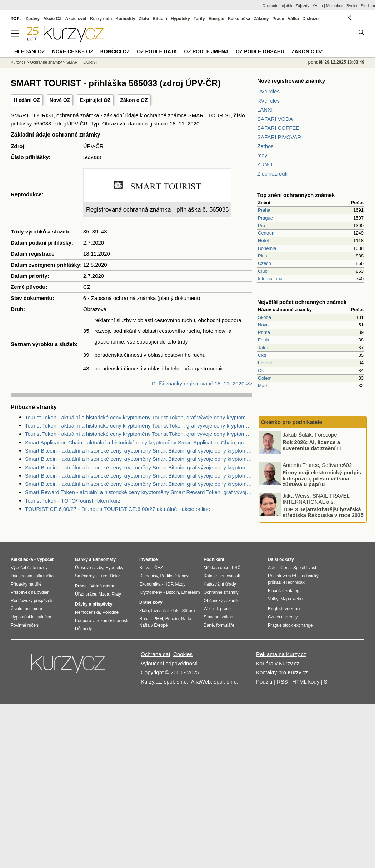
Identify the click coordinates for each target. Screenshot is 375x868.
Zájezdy (302, 6)
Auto (272, 568)
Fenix (264, 340)
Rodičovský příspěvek (32, 601)
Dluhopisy (149, 576)
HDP (169, 584)
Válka (293, 19)
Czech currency (283, 617)
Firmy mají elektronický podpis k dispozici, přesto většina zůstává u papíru (322, 478)
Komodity (125, 19)
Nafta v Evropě (153, 625)
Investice (148, 559)
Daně (209, 625)
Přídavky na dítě (26, 584)
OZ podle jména (206, 51)
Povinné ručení (25, 625)
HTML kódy (306, 682)
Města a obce (216, 568)
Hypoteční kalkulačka (31, 617)
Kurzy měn (101, 19)
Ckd (262, 355)
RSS (282, 682)
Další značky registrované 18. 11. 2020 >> (202, 383)
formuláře (225, 625)
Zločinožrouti (272, 174)
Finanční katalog (284, 591)
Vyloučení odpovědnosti (169, 663)
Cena (286, 568)
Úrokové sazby (89, 568)
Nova (263, 325)
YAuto (318, 6)
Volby (273, 599)
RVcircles (268, 91)
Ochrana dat (156, 654)
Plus (262, 256)
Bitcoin (160, 19)
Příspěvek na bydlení (31, 592)
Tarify (199, 19)
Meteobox (335, 6)
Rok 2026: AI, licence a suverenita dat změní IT (312, 445)
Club (263, 271)
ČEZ (159, 568)
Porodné (111, 612)
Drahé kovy (151, 602)
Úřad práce (86, 594)
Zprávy (33, 19)
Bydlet (352, 6)
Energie (216, 19)
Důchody (83, 629)
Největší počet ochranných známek (302, 302)
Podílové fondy (174, 576)
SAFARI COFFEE (278, 128)
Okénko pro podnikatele (292, 422)
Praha (264, 210)
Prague (265, 218)
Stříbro (188, 611)
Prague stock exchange (290, 625)
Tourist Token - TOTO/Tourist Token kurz (73, 501)
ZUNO (265, 164)
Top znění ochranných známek (296, 195)
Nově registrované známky (291, 81)
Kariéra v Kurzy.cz (278, 663)
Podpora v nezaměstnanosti (102, 621)
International (271, 279)
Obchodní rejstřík (277, 6)
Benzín (172, 619)
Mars (263, 386)
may (262, 155)
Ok (261, 371)
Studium (368, 6)
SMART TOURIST (82, 62)
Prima (264, 332)
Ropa (144, 619)
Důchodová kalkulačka (32, 576)
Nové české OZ (73, 51)
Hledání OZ (27, 100)
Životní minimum (26, 609)
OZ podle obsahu (260, 51)
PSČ (236, 568)
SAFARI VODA (275, 119)
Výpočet (45, 559)
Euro (103, 576)
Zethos (265, 146)
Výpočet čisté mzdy (29, 568)
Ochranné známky (46, 62)
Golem (265, 378)
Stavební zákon (218, 617)
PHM (158, 619)
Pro (261, 225)
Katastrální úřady (220, 584)
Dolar (115, 576)
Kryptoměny (151, 592)
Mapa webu (291, 599)
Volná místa (102, 586)
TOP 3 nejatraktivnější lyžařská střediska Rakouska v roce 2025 (323, 512)
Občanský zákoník (221, 601)
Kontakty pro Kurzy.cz (282, 672)
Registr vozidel (282, 576)
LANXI (265, 110)
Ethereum (190, 592)
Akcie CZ (52, 19)
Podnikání (214, 559)
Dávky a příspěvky (94, 604)
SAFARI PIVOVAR (279, 137)
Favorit (265, 363)
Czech (264, 263)
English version (284, 609)
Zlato (144, 19)
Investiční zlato (165, 611)
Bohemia (267, 248)
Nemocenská (87, 612)
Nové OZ (60, 100)
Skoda (264, 317)
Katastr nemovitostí (222, 576)
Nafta (186, 619)
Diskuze (311, 19)
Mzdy (181, 584)
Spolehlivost (305, 568)
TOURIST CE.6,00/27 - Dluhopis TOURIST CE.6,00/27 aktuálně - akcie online (117, 509)
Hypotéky (180, 19)
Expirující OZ (95, 100)
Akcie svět (76, 19)
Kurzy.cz (18, 62)
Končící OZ (115, 51)
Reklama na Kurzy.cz (281, 654)
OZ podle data (157, 51)
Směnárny (85, 576)
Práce (278, 19)
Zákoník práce (217, 609)
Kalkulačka (239, 19)
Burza (145, 568)
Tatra (263, 348)
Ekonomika (150, 584)
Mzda (104, 594)
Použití (264, 682)
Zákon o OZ (134, 100)
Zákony (261, 19)
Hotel (263, 240)
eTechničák (294, 582)
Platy (116, 594)
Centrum (267, 233)
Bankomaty (104, 559)
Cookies (183, 654)
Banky (81, 559)
